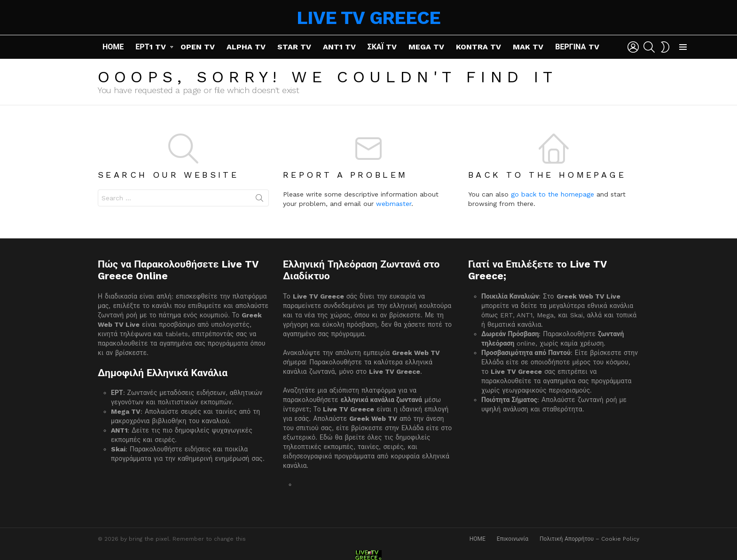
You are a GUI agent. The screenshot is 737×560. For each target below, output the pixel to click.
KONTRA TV (478, 47)
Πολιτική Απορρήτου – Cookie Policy (589, 539)
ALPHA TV (246, 47)
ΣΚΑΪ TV (382, 47)
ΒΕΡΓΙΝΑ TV (577, 47)
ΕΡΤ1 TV (150, 47)
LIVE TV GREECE (368, 18)
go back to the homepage (553, 194)
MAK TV (528, 47)
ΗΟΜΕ (113, 47)
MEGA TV (426, 47)
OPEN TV (198, 47)
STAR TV (294, 47)
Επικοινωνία (513, 539)
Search (259, 200)
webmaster (394, 204)
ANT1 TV (339, 47)
